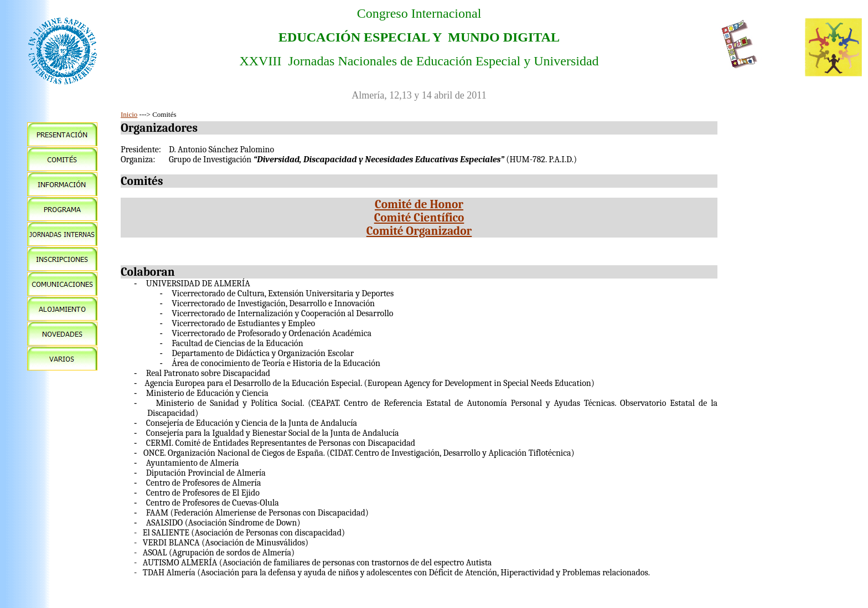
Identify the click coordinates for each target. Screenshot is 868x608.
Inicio (129, 114)
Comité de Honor (419, 204)
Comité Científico (419, 218)
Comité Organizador (419, 231)
